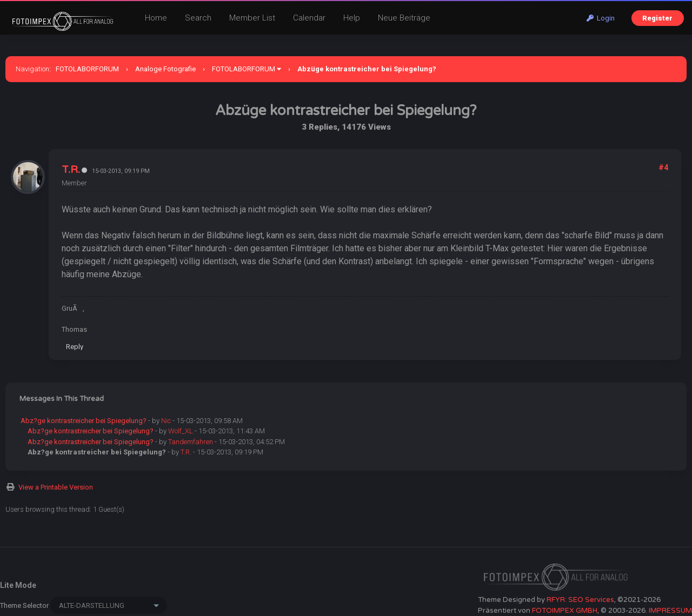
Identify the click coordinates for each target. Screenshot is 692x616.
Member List (252, 18)
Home (156, 18)
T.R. (71, 170)
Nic (166, 421)
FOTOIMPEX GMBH (565, 611)
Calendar (309, 18)
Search (198, 18)
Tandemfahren (191, 442)
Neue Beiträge (404, 18)
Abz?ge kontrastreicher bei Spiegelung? (84, 421)
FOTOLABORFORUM (87, 69)
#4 (663, 168)
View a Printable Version (56, 487)
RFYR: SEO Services (580, 600)
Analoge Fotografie (165, 69)
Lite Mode (18, 585)
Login (601, 18)
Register (657, 18)
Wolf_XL (181, 431)
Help (352, 18)
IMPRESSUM (670, 611)
